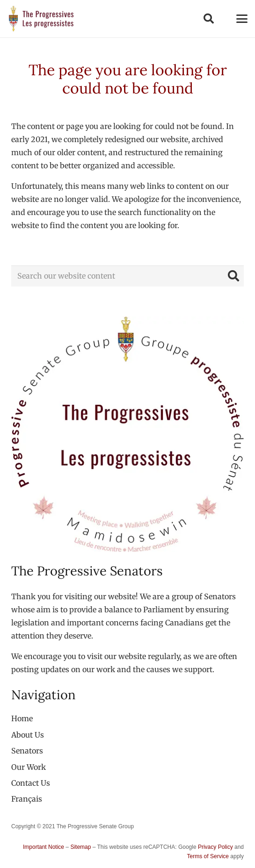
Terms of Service (208, 856)
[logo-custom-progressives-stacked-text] (41, 19)
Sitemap (80, 847)
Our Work (29, 767)
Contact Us (31, 783)
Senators (27, 751)
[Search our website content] (127, 276)
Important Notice (44, 847)
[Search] (233, 276)
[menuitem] (27, 799)
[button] (208, 19)
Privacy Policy (215, 847)
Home (22, 718)
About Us (28, 735)
